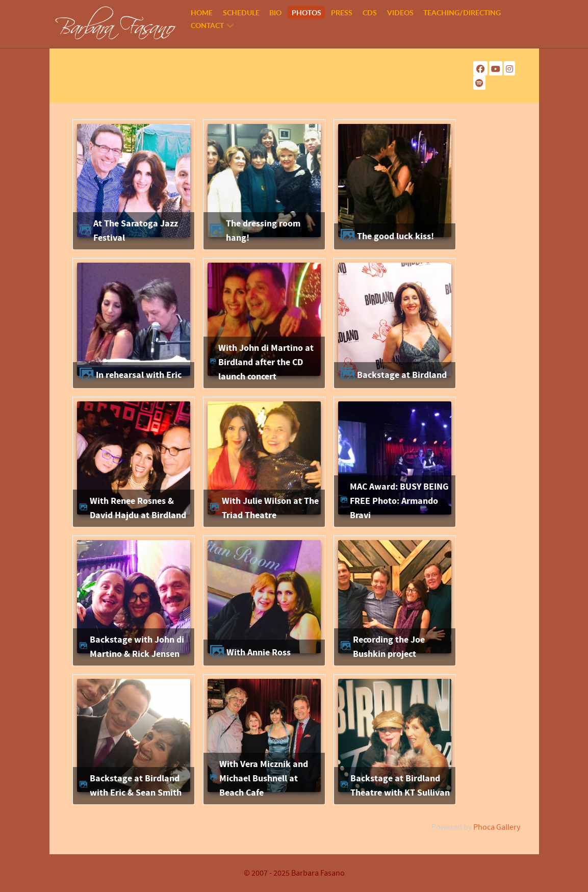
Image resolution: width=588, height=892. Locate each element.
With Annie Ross (259, 653)
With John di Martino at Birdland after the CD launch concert (266, 362)
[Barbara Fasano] (116, 23)
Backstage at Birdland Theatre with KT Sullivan (400, 786)
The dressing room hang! (263, 231)
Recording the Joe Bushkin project (389, 647)
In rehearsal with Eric (139, 375)
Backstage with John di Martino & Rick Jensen (137, 647)
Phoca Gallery (497, 827)
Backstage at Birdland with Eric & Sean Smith (136, 786)
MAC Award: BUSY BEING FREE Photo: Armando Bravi (399, 501)
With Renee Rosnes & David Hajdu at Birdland (138, 508)
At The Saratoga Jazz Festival (136, 231)
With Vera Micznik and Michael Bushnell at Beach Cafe (264, 778)
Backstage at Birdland (402, 375)
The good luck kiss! (395, 236)
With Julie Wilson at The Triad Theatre (270, 508)
